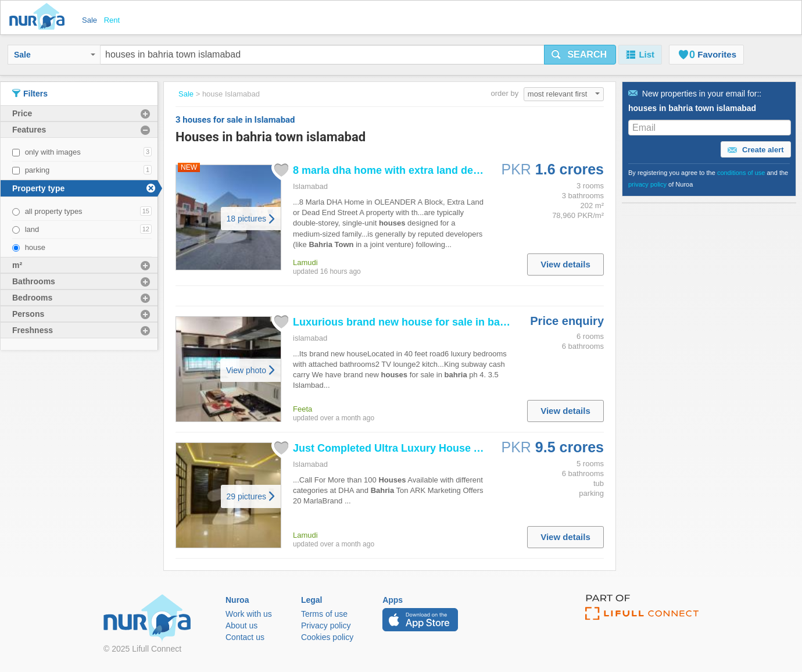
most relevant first (564, 94)
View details (565, 264)
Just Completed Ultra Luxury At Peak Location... (430, 448)
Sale (55, 55)
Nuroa (40, 17)
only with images (53, 152)
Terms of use (324, 614)
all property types (54, 211)
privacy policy (647, 184)
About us (241, 625)
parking (37, 170)
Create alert (756, 150)
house (35, 247)
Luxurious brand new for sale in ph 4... (423, 322)
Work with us (249, 614)
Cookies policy (327, 637)
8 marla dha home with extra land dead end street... (420, 170)
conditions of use (741, 173)
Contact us (245, 637)
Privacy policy (326, 625)
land (32, 229)
